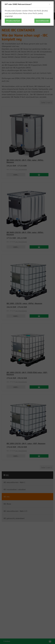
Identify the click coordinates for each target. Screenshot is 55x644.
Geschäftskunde (42, 21)
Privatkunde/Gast (13, 21)
